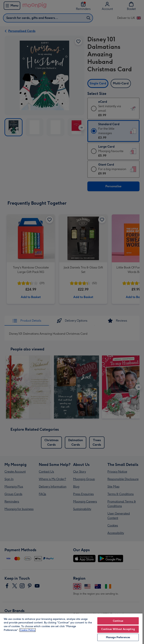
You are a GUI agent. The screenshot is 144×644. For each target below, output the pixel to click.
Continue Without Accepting (118, 629)
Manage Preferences (118, 637)
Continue (118, 621)
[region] (71, 629)
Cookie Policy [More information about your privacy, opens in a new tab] (28, 630)
